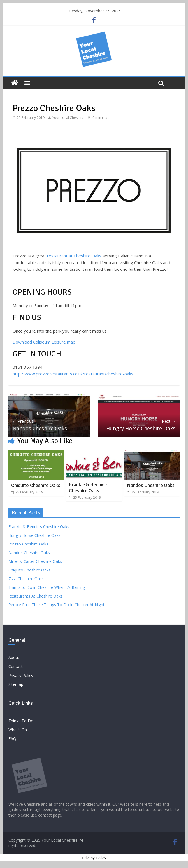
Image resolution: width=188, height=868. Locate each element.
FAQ (12, 739)
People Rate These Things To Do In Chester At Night (56, 605)
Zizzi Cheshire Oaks (26, 579)
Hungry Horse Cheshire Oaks (139, 425)
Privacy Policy (21, 675)
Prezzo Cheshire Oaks (28, 544)
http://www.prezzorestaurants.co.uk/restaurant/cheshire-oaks (73, 374)
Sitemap (16, 684)
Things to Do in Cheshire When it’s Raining (47, 587)
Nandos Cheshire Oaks (49, 425)
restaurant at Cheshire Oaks (74, 256)
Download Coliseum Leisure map (44, 342)
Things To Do (21, 721)
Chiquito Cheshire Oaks (36, 485)
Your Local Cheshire (68, 118)
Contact (16, 666)
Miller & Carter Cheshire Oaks (35, 561)
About (14, 658)
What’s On (18, 730)
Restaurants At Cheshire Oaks (35, 596)
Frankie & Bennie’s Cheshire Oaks (88, 488)
